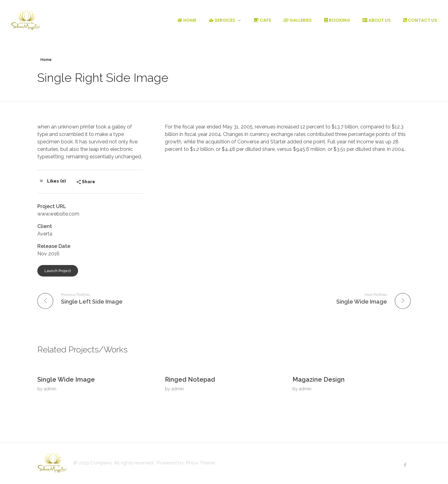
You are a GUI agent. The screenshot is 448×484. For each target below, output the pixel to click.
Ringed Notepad (190, 379)
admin (50, 389)
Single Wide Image (66, 379)
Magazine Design (319, 379)
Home (46, 60)
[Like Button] (41, 181)
